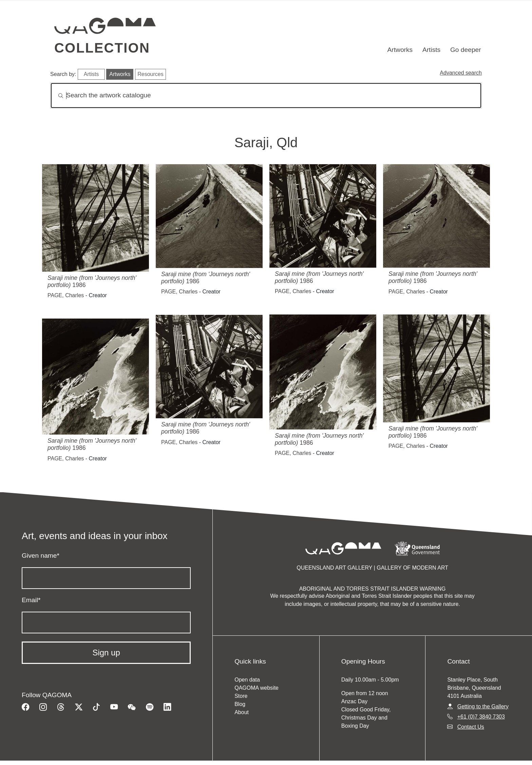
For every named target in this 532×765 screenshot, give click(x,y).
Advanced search (461, 73)
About (242, 712)
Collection (102, 48)
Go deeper (466, 50)
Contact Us (471, 727)
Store (241, 696)
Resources (150, 74)
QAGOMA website (256, 688)
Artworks (400, 50)
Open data (247, 680)
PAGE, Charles (66, 295)
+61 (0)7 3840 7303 (481, 717)
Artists (431, 50)
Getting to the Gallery (483, 706)
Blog (240, 704)
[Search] (266, 95)
